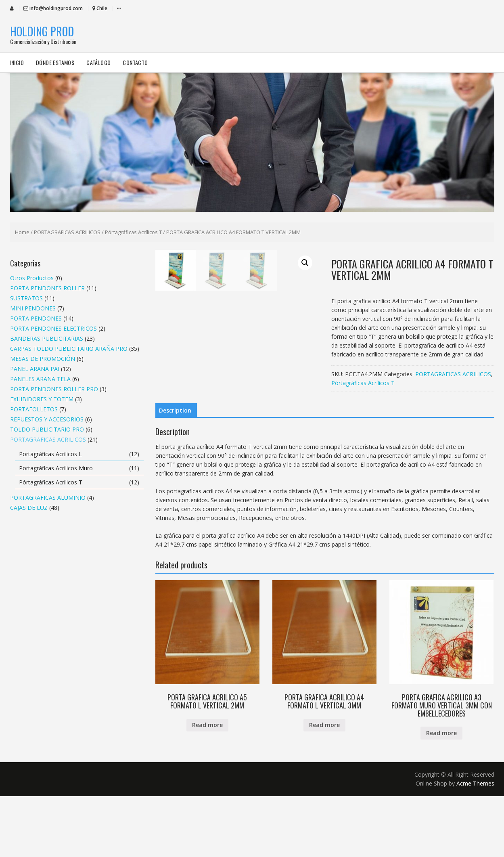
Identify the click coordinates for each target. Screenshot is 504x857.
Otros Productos (32, 278)
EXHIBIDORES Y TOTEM (42, 399)
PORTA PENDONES (36, 318)
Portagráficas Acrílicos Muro (56, 468)
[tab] (175, 472)
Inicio (17, 62)
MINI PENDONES (33, 308)
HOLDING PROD (42, 31)
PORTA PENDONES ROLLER (47, 288)
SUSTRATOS (26, 298)
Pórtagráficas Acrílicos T (133, 232)
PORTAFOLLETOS (34, 409)
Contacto (135, 62)
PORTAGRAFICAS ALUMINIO (48, 498)
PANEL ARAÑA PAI (35, 369)
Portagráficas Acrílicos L (50, 454)
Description (175, 472)
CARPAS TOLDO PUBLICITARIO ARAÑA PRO (69, 349)
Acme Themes (475, 844)
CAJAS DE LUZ (29, 508)
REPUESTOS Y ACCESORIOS (47, 419)
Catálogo (98, 62)
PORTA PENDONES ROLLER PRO (54, 389)
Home (22, 232)
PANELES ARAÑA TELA (40, 379)
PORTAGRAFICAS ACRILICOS (67, 232)
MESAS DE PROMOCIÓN (43, 359)
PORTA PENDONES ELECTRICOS (53, 328)
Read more (207, 786)
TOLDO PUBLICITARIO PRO (47, 429)
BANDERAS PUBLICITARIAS (47, 338)
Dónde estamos (55, 62)
